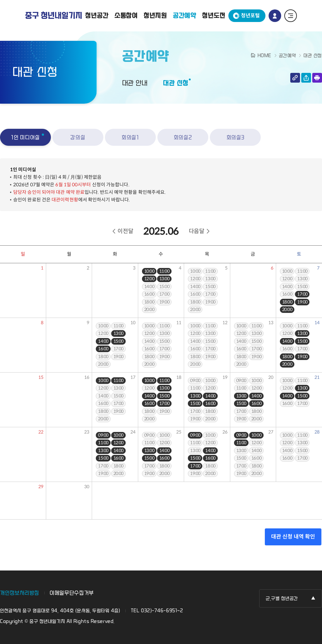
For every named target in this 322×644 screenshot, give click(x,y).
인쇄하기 (317, 78)
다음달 (197, 231)
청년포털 (250, 16)
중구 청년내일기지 (54, 16)
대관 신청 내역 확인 (293, 537)
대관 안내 (135, 83)
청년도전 (214, 16)
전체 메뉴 (291, 16)
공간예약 (185, 16)
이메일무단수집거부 (72, 593)
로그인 (275, 16)
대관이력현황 (65, 200)
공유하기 (306, 78)
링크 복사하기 (295, 78)
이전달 (125, 231)
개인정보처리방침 (20, 593)
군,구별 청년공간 (282, 599)
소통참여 (126, 16)
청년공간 (97, 16)
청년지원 (155, 16)
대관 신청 (176, 83)
